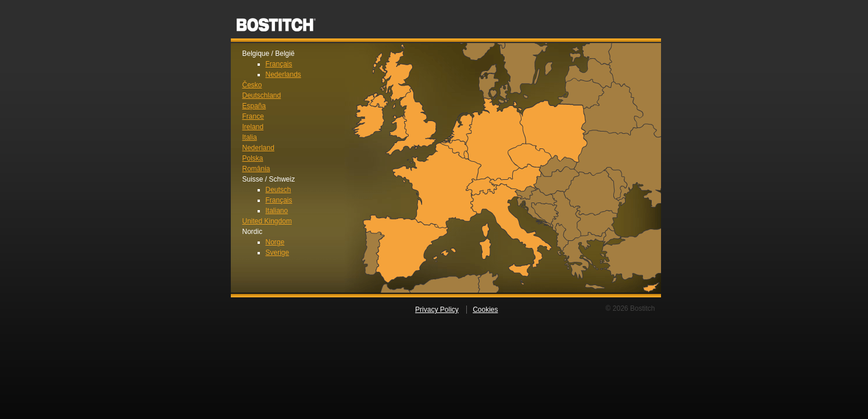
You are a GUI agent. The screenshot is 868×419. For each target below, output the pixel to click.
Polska (253, 158)
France (253, 116)
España (254, 106)
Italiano (277, 211)
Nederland (258, 148)
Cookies (485, 310)
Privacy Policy (437, 310)
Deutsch (278, 190)
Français (279, 64)
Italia (250, 137)
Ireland (253, 127)
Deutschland (262, 95)
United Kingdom (267, 221)
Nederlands (283, 74)
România (256, 169)
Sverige (278, 253)
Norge (275, 242)
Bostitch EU (276, 21)
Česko (252, 85)
